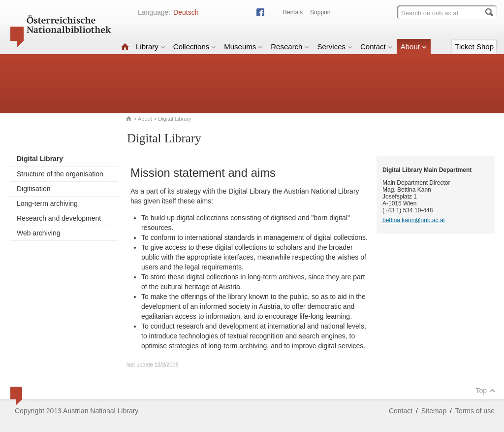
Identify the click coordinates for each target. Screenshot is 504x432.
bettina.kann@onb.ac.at (414, 220)
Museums (243, 47)
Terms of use (475, 411)
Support (320, 12)
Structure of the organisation (60, 174)
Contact (377, 47)
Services (335, 47)
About (414, 47)
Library (151, 47)
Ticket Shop (474, 47)
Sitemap (434, 411)
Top (485, 391)
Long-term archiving (47, 203)
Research (290, 47)
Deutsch (186, 12)
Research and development (59, 218)
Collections (195, 47)
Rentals (293, 12)
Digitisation (33, 189)
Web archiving (38, 233)
